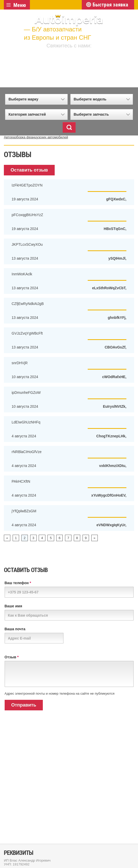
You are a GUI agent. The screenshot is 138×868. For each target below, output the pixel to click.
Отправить (24, 705)
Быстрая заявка (110, 5)
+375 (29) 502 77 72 (77, 56)
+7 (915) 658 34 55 (77, 67)
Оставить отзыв (29, 170)
